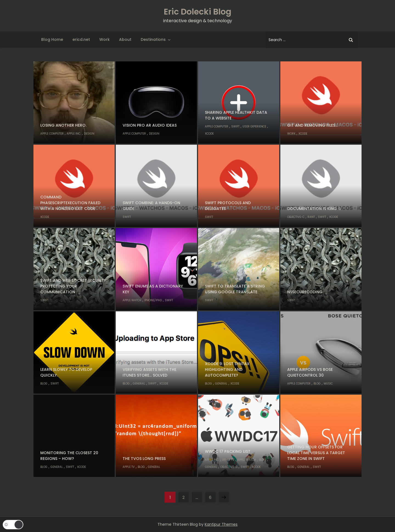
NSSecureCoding (305, 292)
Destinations (156, 39)
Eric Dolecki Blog (198, 12)
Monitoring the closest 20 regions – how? (69, 456)
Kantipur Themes (221, 524)
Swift (235, 126)
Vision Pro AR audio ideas (150, 125)
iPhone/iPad (153, 300)
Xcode (209, 134)
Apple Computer (52, 134)
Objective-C (296, 217)
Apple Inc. (74, 134)
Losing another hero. (63, 125)
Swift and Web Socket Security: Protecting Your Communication (74, 286)
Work (105, 39)
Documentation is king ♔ (314, 209)
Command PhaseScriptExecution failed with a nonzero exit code (70, 203)
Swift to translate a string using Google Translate (235, 289)
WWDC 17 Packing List (228, 451)
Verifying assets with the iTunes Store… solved (149, 372)
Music (328, 384)
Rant (311, 217)
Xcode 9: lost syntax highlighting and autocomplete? (227, 369)
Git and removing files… (312, 125)
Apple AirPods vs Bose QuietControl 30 (310, 372)
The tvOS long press (144, 459)
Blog (44, 384)
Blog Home (52, 39)
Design (89, 134)
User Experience (254, 126)
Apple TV (129, 467)
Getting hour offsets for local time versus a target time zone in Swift (316, 453)
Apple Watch (132, 300)
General (139, 384)
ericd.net (81, 39)
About (125, 39)
